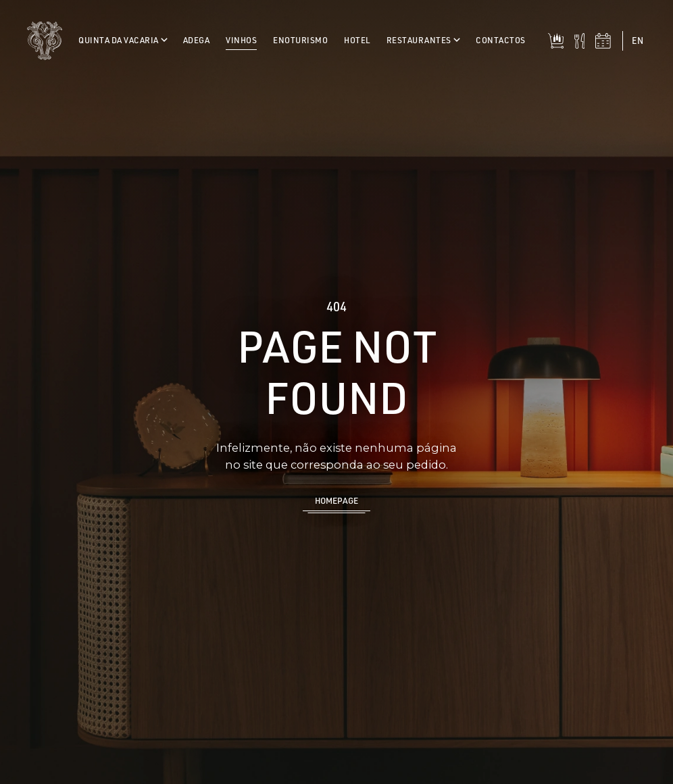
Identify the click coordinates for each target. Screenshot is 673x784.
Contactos (501, 40)
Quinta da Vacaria (123, 40)
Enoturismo (300, 40)
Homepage (336, 500)
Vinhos (241, 40)
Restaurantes (423, 40)
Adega (197, 40)
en (638, 41)
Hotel (357, 40)
